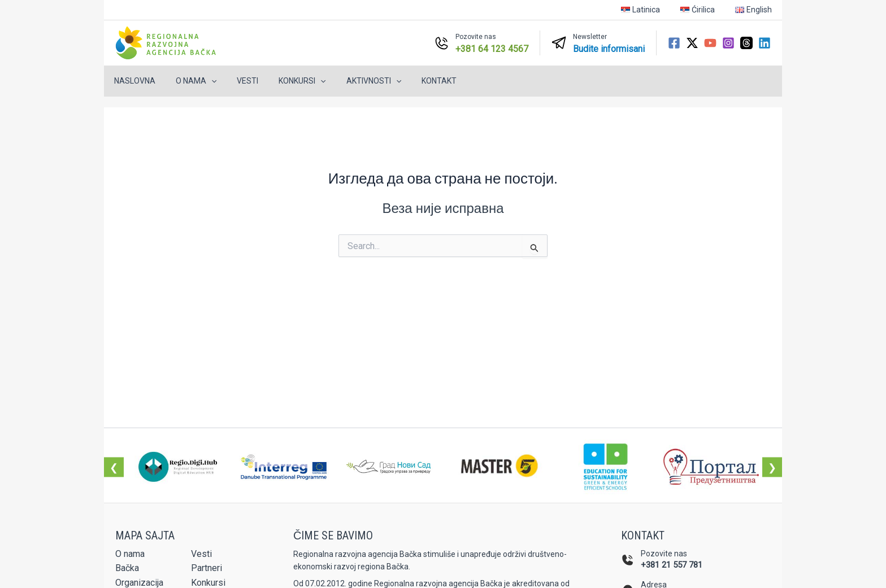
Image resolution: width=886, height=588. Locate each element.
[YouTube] (710, 43)
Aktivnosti (353, 81)
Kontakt (414, 81)
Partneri (207, 568)
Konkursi (286, 81)
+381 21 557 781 (672, 565)
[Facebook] (674, 43)
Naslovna (133, 81)
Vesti (236, 81)
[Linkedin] (765, 43)
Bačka (127, 568)
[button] (205, 81)
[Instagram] (728, 43)
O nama (189, 81)
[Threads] (746, 43)
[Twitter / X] (692, 43)
